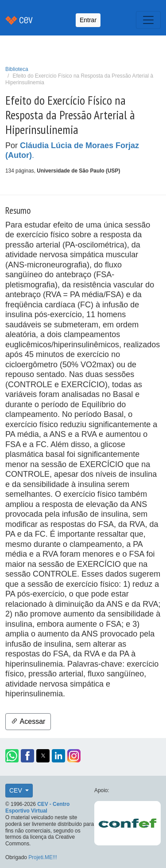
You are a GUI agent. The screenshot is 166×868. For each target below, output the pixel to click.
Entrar (88, 20)
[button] (12, 756)
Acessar (28, 721)
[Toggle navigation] (148, 20)
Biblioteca (17, 69)
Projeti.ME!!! (43, 857)
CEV (17, 790)
